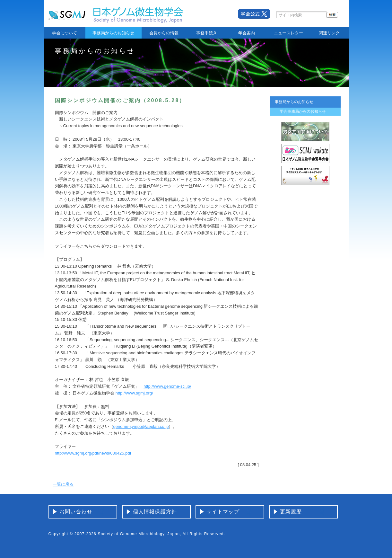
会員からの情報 (164, 33)
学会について (65, 33)
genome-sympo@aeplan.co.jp (141, 426)
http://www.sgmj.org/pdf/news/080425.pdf (93, 453)
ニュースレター (288, 33)
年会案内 (247, 33)
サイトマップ (223, 512)
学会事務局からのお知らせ (303, 111)
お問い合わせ (76, 512)
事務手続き (207, 33)
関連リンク (329, 33)
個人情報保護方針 (155, 512)
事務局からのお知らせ (113, 33)
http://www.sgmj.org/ (134, 393)
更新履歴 (291, 512)
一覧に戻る (63, 484)
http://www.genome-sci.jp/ (167, 386)
